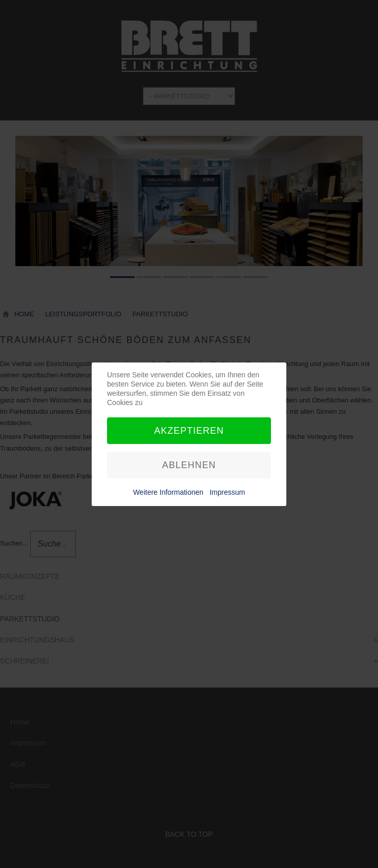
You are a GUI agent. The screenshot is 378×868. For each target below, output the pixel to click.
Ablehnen (189, 465)
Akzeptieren (189, 431)
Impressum (227, 492)
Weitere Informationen (168, 492)
